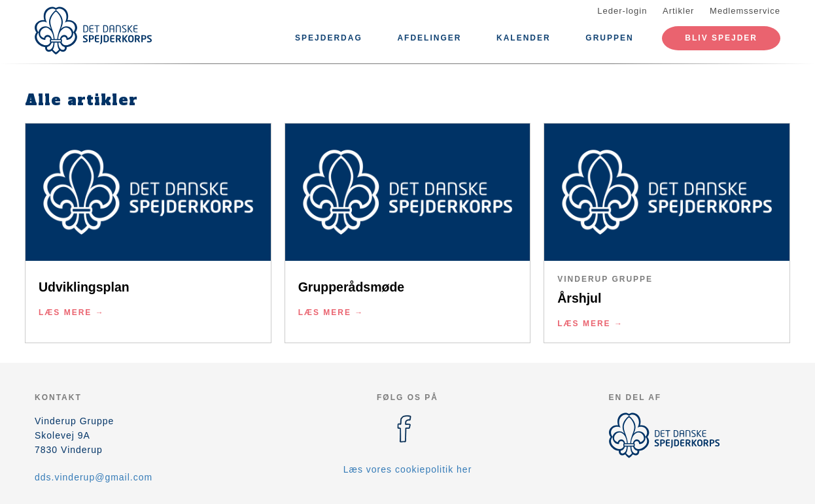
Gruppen (609, 38)
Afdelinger (429, 38)
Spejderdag (329, 38)
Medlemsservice (745, 11)
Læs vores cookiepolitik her (408, 469)
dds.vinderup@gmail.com (94, 477)
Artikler (678, 11)
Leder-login (622, 11)
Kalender (524, 38)
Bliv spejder (721, 38)
